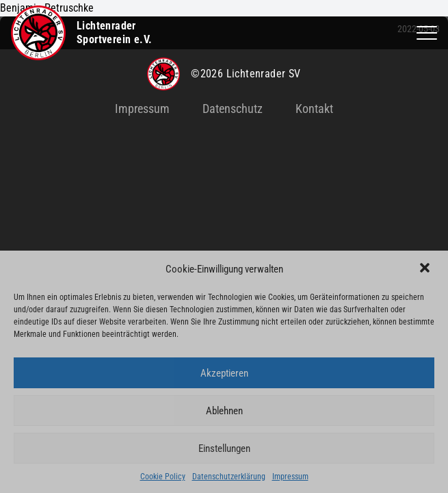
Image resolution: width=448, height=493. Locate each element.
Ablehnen (224, 411)
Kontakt (314, 109)
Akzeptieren (224, 373)
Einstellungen (224, 448)
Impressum (290, 477)
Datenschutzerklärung (229, 477)
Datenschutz (233, 109)
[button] (426, 269)
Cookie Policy (163, 477)
